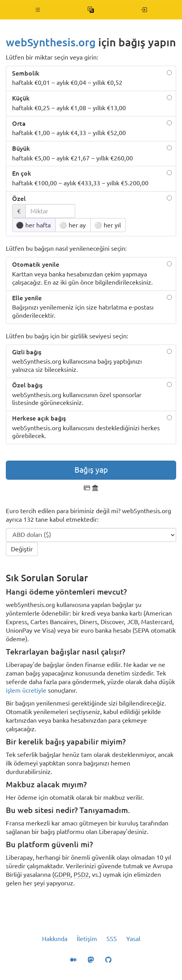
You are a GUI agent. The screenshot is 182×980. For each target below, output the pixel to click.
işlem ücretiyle (26, 690)
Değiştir (22, 549)
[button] (38, 10)
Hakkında (55, 939)
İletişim (87, 939)
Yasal (133, 939)
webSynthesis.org (51, 42)
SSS (112, 939)
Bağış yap (91, 470)
